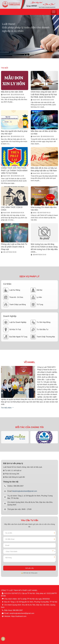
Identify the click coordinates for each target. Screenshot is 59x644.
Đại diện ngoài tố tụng (15, 337)
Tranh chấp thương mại (43, 337)
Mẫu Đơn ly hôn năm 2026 (12, 92)
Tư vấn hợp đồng (40, 322)
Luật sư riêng (12, 290)
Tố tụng (37, 305)
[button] (25, 55)
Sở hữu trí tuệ (12, 330)
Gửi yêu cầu (29, 568)
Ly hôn (36, 297)
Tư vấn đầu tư (39, 330)
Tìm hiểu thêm (7, 408)
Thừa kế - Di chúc (13, 297)
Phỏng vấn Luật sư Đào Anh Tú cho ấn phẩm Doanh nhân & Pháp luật (14, 247)
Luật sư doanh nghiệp (15, 322)
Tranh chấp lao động (14, 305)
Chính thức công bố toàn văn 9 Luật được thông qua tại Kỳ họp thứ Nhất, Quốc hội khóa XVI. (44, 94)
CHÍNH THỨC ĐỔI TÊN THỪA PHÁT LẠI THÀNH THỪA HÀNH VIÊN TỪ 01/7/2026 (14, 171)
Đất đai (36, 290)
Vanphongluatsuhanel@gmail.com (24, 491)
